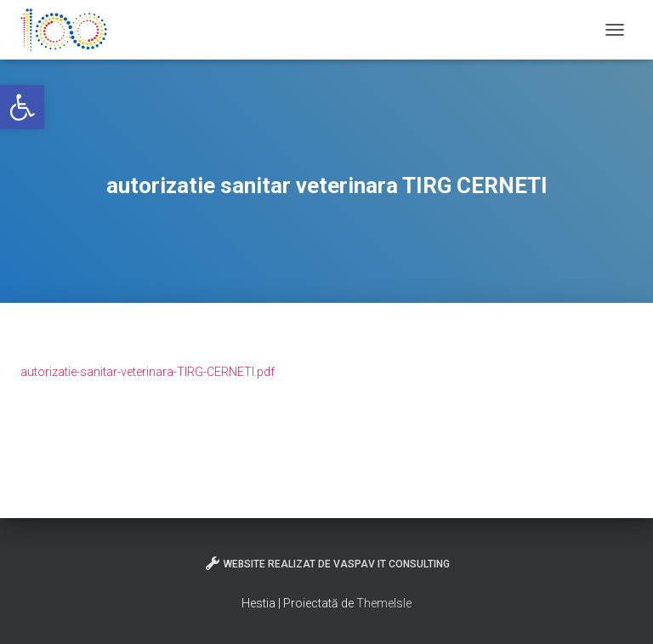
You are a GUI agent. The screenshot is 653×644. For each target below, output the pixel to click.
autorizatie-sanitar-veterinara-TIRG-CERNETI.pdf (148, 372)
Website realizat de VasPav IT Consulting (327, 563)
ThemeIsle (384, 603)
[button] (22, 107)
